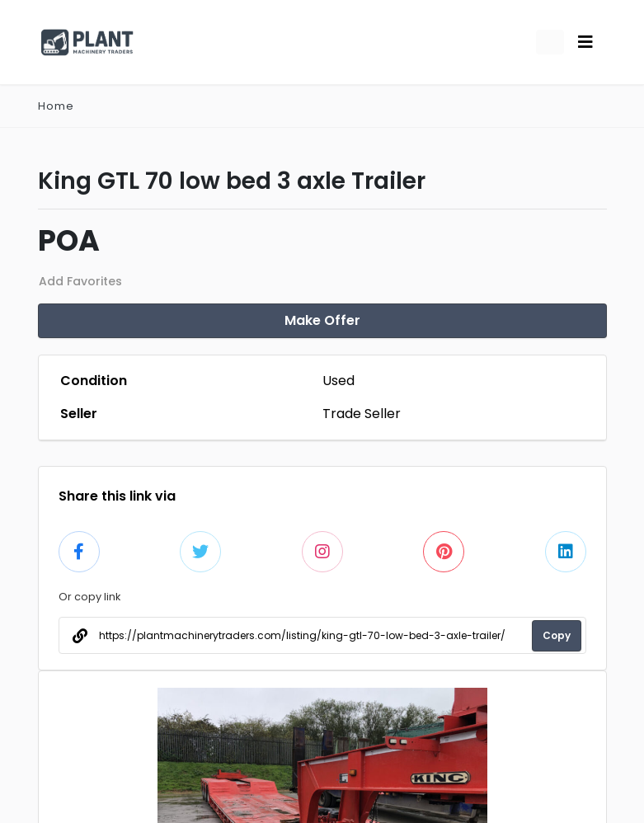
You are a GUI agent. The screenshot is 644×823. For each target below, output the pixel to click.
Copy (557, 635)
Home (56, 106)
